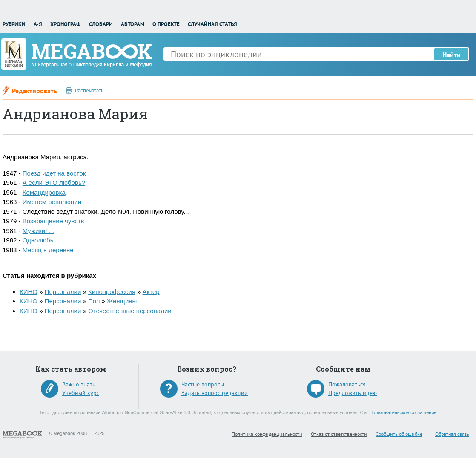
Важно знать (79, 384)
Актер (151, 292)
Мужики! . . (39, 231)
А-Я (38, 24)
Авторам (133, 24)
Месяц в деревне (48, 250)
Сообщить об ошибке (399, 434)
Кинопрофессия (112, 292)
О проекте (166, 24)
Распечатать (89, 91)
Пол (94, 301)
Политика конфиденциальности (267, 434)
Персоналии (63, 292)
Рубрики (14, 24)
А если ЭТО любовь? (54, 183)
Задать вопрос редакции (215, 393)
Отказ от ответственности (339, 434)
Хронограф (65, 24)
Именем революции (52, 202)
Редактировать (34, 91)
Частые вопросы (203, 384)
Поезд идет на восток (54, 173)
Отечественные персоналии (130, 311)
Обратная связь (452, 434)
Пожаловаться (347, 384)
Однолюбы (39, 240)
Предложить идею (353, 393)
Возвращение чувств (53, 221)
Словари (101, 24)
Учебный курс (81, 393)
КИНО (29, 292)
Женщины (122, 301)
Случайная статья (212, 24)
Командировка (44, 192)
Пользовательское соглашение (403, 412)
